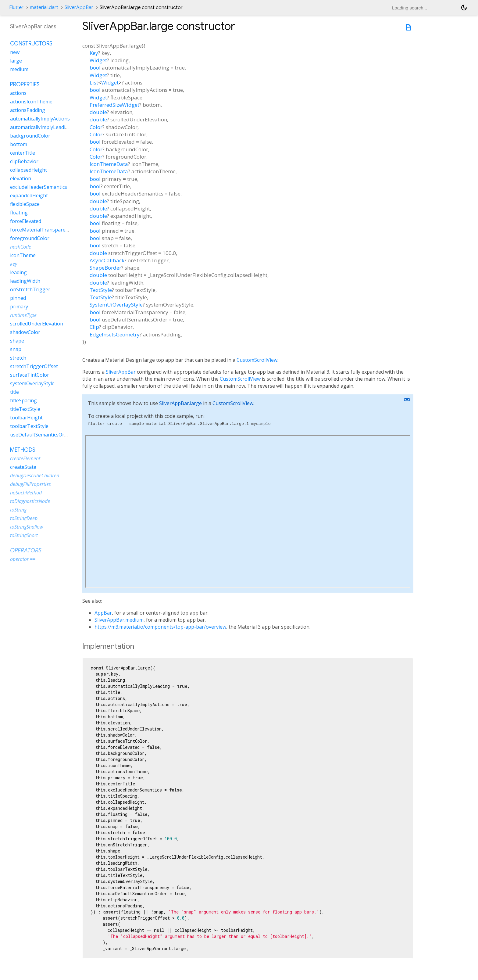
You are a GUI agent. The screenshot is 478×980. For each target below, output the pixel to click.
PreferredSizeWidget (114, 105)
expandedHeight (29, 196)
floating (19, 213)
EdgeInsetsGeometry (115, 334)
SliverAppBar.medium (119, 620)
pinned (18, 298)
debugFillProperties (30, 484)
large (16, 61)
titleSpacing (23, 400)
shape (17, 341)
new (15, 52)
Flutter (16, 8)
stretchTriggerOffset (34, 366)
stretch (18, 358)
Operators (26, 551)
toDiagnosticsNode (30, 501)
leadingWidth (25, 281)
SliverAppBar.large (180, 403)
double (98, 112)
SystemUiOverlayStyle (116, 305)
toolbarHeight (26, 418)
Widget (98, 60)
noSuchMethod (26, 493)
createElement (25, 458)
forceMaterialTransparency (42, 230)
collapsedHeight (29, 170)
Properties (25, 84)
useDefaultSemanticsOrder (41, 435)
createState (23, 467)
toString (18, 510)
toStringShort (24, 535)
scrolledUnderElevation (37, 324)
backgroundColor (30, 136)
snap (16, 349)
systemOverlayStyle (32, 383)
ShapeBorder (105, 268)
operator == (23, 559)
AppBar (103, 613)
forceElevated (26, 221)
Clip (94, 327)
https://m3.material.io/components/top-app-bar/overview (160, 627)
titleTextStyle (25, 409)
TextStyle (101, 290)
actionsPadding (28, 110)
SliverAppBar (79, 8)
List (94, 83)
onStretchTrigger (30, 289)
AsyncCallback (107, 260)
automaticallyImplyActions (40, 119)
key (14, 264)
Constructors (31, 44)
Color (96, 127)
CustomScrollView (257, 360)
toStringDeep (24, 518)
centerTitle (23, 153)
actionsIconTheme (31, 102)
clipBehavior (24, 161)
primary (19, 307)
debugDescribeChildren (35, 476)
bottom (19, 144)
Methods (23, 450)
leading (18, 272)
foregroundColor (30, 238)
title (14, 392)
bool (95, 68)
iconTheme (23, 255)
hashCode (21, 247)
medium (19, 69)
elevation (21, 178)
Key (94, 53)
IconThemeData (109, 164)
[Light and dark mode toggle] (464, 8)
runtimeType (23, 315)
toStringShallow (27, 527)
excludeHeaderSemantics (39, 187)
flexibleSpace (25, 204)
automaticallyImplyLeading (41, 127)
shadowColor (25, 332)
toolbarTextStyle (29, 426)
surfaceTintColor (30, 375)
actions (18, 93)
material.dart (44, 8)
